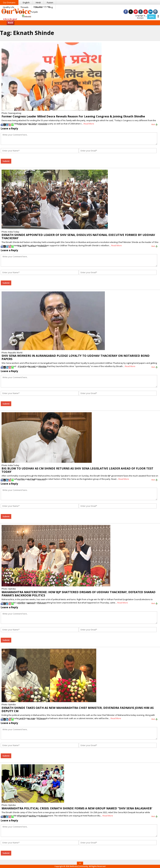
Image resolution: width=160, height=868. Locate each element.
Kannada (20, 12)
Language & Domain (141, 17)
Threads (24, 7)
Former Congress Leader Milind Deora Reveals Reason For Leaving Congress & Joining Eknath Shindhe (73, 116)
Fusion (50, 2)
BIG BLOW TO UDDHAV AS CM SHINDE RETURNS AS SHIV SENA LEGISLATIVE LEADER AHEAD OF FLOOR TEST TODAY (77, 470)
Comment (43, 124)
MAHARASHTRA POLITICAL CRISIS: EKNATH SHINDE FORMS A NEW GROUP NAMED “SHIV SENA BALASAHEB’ (77, 808)
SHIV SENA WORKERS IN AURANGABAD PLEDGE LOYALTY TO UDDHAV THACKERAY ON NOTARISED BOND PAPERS (76, 357)
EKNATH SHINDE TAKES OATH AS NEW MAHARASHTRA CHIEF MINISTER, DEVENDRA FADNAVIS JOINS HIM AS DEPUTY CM (78, 709)
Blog (51, 7)
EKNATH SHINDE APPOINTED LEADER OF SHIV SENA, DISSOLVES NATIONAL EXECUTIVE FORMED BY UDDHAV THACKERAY (78, 236)
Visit (155, 125)
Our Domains (9, 2)
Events (6, 12)
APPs (151, 17)
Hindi (38, 2)
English (26, 2)
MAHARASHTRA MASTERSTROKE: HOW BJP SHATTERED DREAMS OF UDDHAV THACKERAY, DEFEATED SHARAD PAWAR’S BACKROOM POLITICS (79, 594)
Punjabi (34, 12)
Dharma (39, 7)
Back (10, 23)
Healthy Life (9, 7)
